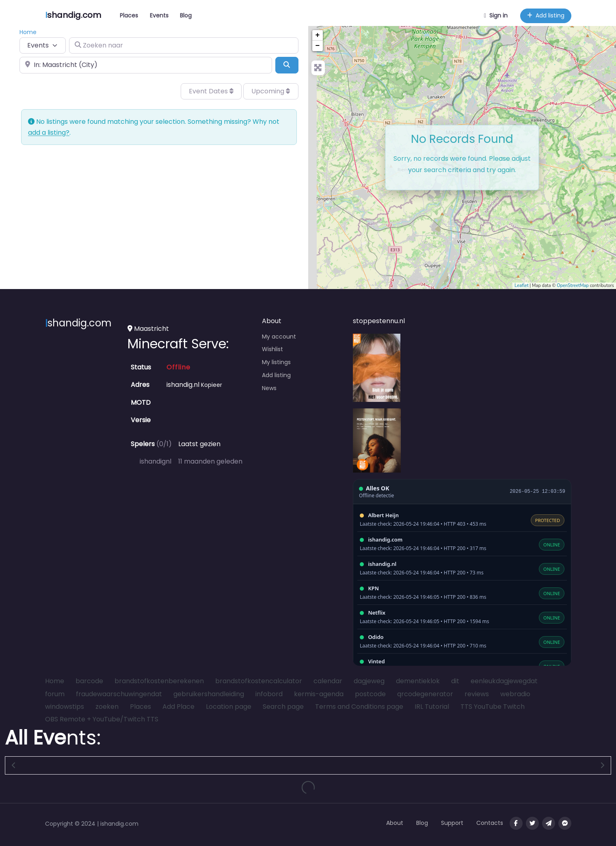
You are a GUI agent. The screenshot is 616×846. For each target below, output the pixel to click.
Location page (229, 707)
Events (159, 15)
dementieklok (418, 681)
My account (279, 337)
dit (455, 681)
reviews (477, 694)
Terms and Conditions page (359, 707)
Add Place (178, 707)
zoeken (107, 707)
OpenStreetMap (573, 286)
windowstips (65, 707)
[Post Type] (43, 45)
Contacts (490, 823)
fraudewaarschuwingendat (119, 694)
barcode (89, 681)
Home (55, 681)
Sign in (496, 15)
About (395, 823)
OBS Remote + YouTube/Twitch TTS (102, 719)
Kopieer (212, 385)
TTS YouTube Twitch (493, 707)
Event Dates (211, 91)
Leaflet (521, 286)
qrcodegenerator (425, 694)
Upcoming (271, 91)
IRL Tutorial (432, 707)
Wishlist (272, 349)
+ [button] (318, 35)
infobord (269, 694)
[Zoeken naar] (184, 45)
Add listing (546, 15)
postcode (370, 694)
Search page (283, 707)
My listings (276, 362)
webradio (515, 694)
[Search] (287, 65)
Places (129, 15)
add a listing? (49, 133)
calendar (328, 681)
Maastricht (148, 329)
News (269, 388)
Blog (186, 15)
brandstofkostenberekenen (159, 681)
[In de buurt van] (146, 65)
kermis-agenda (319, 694)
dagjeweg (369, 681)
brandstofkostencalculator (259, 681)
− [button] (318, 46)
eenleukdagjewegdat (504, 681)
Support (452, 823)
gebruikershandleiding (209, 694)
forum (55, 694)
